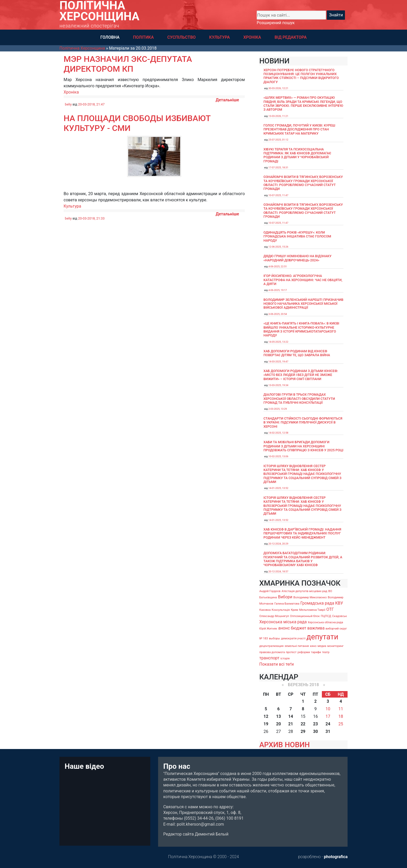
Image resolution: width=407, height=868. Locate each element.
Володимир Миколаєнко (310, 597)
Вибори (285, 597)
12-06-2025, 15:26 (278, 247)
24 (328, 724)
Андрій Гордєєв (270, 591)
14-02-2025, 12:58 (278, 433)
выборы (274, 638)
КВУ (339, 603)
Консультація (281, 610)
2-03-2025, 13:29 (278, 409)
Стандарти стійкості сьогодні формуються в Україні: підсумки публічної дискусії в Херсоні (303, 422)
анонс (284, 628)
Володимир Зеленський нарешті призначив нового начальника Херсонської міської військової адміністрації (303, 304)
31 (328, 731)
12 (266, 716)
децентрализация (271, 646)
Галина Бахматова (287, 604)
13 (279, 716)
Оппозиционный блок (305, 616)
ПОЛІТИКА (143, 37)
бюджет (299, 628)
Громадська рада (317, 603)
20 (279, 724)
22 (303, 724)
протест (291, 652)
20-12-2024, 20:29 (278, 544)
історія (285, 658)
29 (303, 731)
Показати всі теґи (277, 664)
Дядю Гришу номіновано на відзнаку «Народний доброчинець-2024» (297, 258)
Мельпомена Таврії (312, 610)
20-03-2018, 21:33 (91, 218)
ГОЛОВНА (110, 37)
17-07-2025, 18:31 (278, 167)
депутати (322, 637)
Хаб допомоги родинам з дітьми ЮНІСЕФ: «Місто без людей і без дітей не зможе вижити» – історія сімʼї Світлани (301, 375)
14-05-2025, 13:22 (278, 342)
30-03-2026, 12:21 (278, 88)
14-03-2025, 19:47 (278, 362)
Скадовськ (340, 616)
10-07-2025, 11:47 (278, 195)
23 (315, 724)
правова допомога (272, 652)
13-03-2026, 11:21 (278, 116)
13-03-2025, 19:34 (278, 385)
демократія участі (293, 638)
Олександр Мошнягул (274, 616)
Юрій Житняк (268, 629)
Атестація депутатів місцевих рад (304, 591)
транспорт (269, 658)
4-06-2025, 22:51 (278, 266)
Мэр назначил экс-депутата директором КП (128, 64)
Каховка (265, 610)
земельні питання (297, 646)
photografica (336, 857)
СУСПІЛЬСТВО (181, 37)
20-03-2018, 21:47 (91, 104)
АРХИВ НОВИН (284, 745)
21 (291, 724)
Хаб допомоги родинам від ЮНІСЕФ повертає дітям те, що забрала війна (297, 353)
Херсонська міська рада (283, 622)
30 (315, 731)
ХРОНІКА (252, 37)
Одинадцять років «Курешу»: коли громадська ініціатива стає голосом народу (297, 236)
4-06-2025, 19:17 (278, 290)
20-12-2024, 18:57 (278, 571)
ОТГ (330, 609)
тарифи (316, 652)
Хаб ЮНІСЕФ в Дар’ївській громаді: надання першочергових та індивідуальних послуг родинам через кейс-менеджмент (302, 533)
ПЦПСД (326, 616)
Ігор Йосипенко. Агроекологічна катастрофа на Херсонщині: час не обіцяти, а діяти (303, 280)
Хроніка (71, 92)
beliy (68, 104)
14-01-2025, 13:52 (278, 488)
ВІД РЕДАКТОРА (291, 37)
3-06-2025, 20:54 (278, 314)
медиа (322, 646)
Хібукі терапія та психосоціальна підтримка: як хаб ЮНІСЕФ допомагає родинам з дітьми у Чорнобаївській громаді (297, 155)
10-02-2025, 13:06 (278, 456)
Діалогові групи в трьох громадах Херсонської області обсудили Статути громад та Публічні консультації (299, 399)
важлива (316, 628)
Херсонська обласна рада (325, 622)
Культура (72, 206)
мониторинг (335, 646)
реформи (304, 652)
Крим (294, 610)
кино (313, 646)
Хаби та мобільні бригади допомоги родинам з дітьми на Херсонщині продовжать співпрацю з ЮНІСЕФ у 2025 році (303, 446)
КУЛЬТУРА (220, 37)
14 (291, 716)
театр (326, 652)
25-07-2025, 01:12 (278, 140)
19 (266, 724)
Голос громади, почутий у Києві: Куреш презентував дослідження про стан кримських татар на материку (299, 129)
